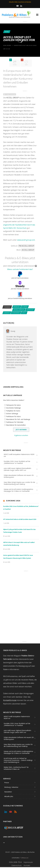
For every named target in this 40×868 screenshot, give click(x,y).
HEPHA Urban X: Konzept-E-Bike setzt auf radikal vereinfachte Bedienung (19, 544)
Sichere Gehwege (12, 414)
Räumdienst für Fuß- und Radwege (18, 419)
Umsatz (7, 313)
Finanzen (16, 313)
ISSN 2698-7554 (15, 862)
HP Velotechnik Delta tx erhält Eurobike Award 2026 (20, 519)
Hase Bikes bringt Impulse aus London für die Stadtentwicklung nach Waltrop (19, 483)
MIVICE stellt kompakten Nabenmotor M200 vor (19, 455)
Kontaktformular (10, 700)
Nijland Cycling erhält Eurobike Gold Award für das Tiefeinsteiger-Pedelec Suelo (19, 531)
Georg (9, 45)
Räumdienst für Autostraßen (16, 425)
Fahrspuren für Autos (13, 405)
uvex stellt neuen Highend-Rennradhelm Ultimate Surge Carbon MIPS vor (17, 469)
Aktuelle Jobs (9, 796)
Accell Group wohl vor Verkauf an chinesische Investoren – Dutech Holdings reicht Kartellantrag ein (18, 760)
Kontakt (27, 865)
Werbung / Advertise (11, 787)
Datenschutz (17, 865)
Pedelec (17, 307)
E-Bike (25, 307)
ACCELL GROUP (28, 250)
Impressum (28, 862)
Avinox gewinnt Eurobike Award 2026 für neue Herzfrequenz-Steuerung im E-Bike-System (18, 557)
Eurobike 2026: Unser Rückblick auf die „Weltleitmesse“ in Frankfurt (17, 462)
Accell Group (19, 310)
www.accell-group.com (26, 240)
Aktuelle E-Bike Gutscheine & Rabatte (20, 2)
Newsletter (8, 792)
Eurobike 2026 (13, 501)
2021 (24, 313)
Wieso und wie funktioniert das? (20, 269)
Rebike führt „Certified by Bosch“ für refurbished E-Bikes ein (16, 768)
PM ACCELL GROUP (26, 246)
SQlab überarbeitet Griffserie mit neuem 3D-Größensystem (19, 476)
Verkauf (30, 310)
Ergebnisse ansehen (21, 435)
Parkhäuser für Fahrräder (15, 422)
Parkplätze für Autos (13, 411)
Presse (7, 783)
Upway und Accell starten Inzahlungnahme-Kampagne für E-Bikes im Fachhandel (19, 490)
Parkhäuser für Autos (13, 416)
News (7, 32)
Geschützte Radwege (13, 408)
